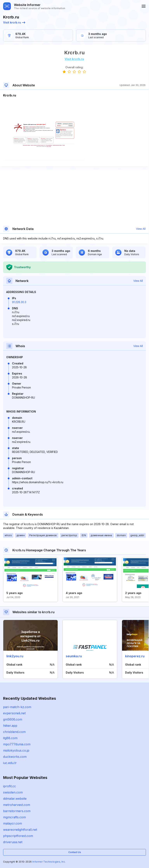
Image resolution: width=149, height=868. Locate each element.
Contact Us (75, 852)
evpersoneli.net (14, 713)
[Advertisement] (74, 109)
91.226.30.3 (19, 302)
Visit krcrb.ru (14, 22)
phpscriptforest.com (18, 836)
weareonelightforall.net (20, 830)
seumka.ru (74, 656)
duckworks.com (15, 757)
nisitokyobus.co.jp (16, 750)
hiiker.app (10, 726)
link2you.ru (15, 656)
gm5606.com (13, 719)
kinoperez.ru (135, 656)
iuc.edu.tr (10, 763)
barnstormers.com (17, 811)
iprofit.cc (10, 786)
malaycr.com (13, 823)
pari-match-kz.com (17, 707)
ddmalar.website (15, 799)
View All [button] (141, 229)
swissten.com (13, 792)
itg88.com (10, 738)
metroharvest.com (17, 805)
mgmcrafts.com (14, 817)
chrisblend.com (14, 732)
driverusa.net (13, 842)
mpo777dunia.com (17, 744)
